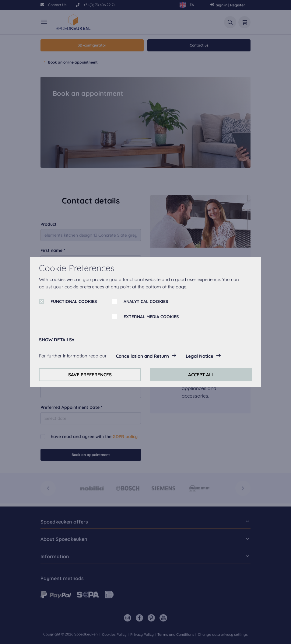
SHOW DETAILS (55, 340)
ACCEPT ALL (201, 375)
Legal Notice (200, 356)
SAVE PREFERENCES (90, 375)
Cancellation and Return (142, 356)
